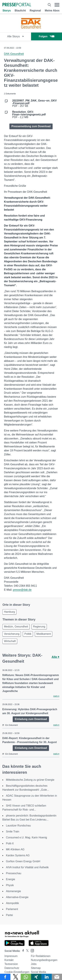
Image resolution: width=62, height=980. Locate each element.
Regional (35, 11)
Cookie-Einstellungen (17, 972)
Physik (10, 885)
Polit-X (10, 843)
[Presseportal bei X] (26, 951)
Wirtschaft (10, 641)
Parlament (12, 909)
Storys (7, 11)
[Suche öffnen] (49, 5)
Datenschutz (12, 968)
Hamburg (9, 612)
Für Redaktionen (41, 956)
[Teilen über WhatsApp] (26, 977)
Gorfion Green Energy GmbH (23, 861)
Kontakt (9, 960)
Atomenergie (13, 891)
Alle (55, 657)
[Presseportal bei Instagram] (31, 950)
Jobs (34, 964)
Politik (28, 634)
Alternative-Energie (17, 897)
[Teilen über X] (16, 977)
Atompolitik (12, 903)
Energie (10, 879)
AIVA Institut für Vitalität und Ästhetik (27, 867)
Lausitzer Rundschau (18, 826)
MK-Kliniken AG (15, 849)
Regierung (39, 627)
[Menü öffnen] (57, 5)
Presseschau (14, 873)
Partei (9, 915)
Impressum (11, 956)
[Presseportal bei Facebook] (22, 951)
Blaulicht (20, 11)
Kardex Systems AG (18, 855)
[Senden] (57, 977)
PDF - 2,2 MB (29, 115)
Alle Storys (15, 36)
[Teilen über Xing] (36, 977)
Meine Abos (52, 11)
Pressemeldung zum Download (31, 126)
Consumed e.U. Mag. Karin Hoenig (26, 837)
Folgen (47, 36)
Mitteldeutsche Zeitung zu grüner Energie (30, 780)
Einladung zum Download (31, 719)
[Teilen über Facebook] (5, 977)
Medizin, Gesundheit (16, 627)
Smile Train (13, 832)
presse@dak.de (22, 590)
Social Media (39, 972)
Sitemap (36, 968)
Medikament (44, 634)
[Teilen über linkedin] (47, 977)
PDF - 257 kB (34, 103)
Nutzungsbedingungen (44, 960)
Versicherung (12, 634)
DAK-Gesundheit (14, 54)
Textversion (11, 964)
